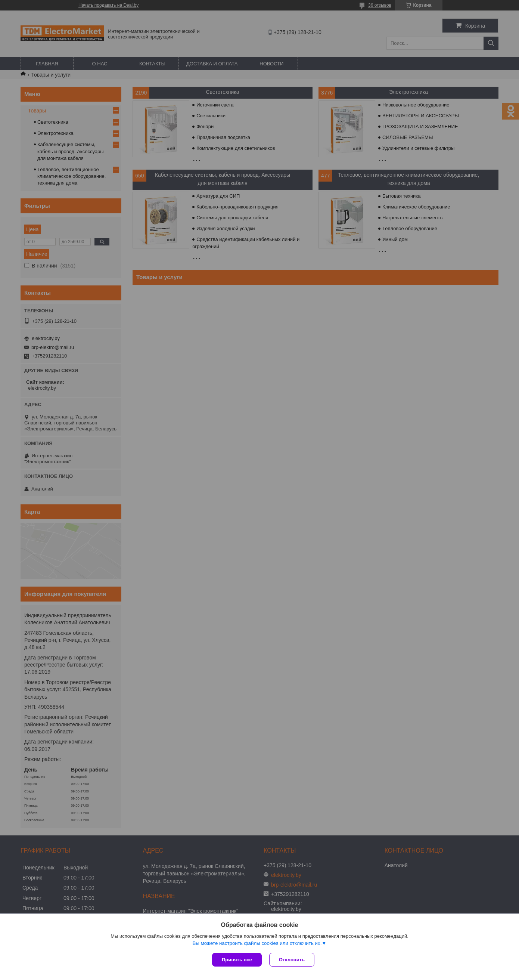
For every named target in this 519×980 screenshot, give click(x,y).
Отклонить (292, 960)
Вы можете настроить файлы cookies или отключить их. (257, 943)
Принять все (237, 960)
